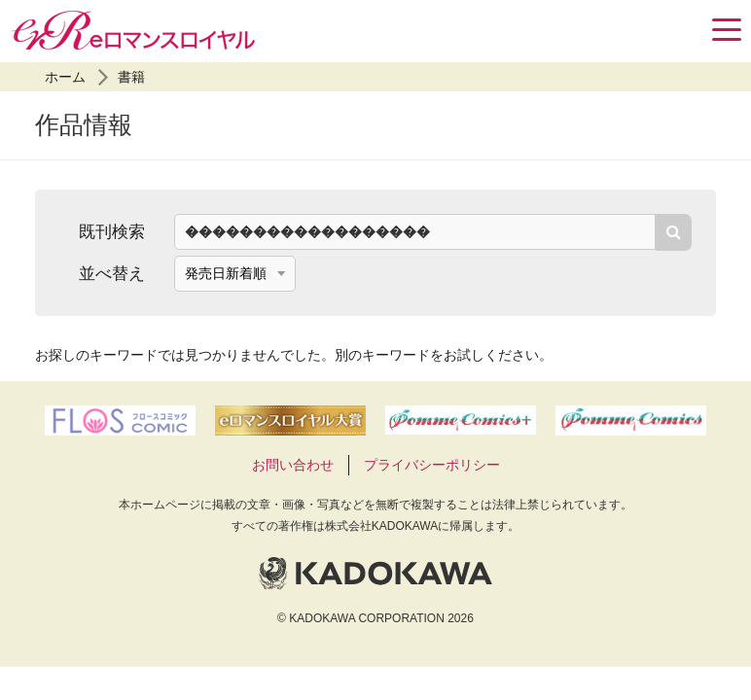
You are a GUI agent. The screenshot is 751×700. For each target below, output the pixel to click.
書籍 (131, 77)
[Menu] (727, 30)
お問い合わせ (293, 465)
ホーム (65, 77)
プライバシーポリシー (432, 465)
